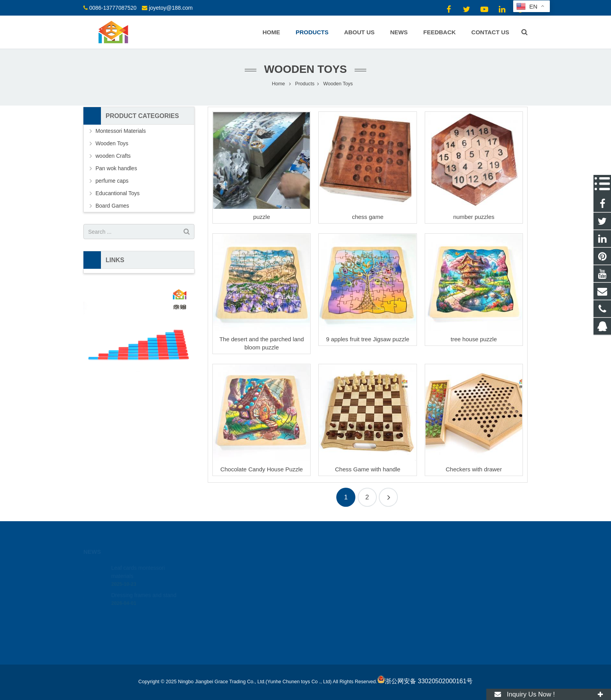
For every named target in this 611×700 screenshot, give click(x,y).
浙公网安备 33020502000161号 (425, 681)
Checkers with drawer (474, 469)
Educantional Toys (117, 193)
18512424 (331, 569)
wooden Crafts (113, 156)
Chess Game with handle (368, 469)
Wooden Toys (306, 69)
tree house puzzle (474, 339)
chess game (368, 217)
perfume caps (112, 181)
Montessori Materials (121, 131)
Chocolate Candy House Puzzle (261, 469)
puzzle (262, 217)
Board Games (112, 206)
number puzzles (474, 217)
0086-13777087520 (113, 8)
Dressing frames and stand (144, 587)
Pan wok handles (116, 168)
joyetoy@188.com (171, 8)
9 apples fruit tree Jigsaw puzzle (368, 339)
